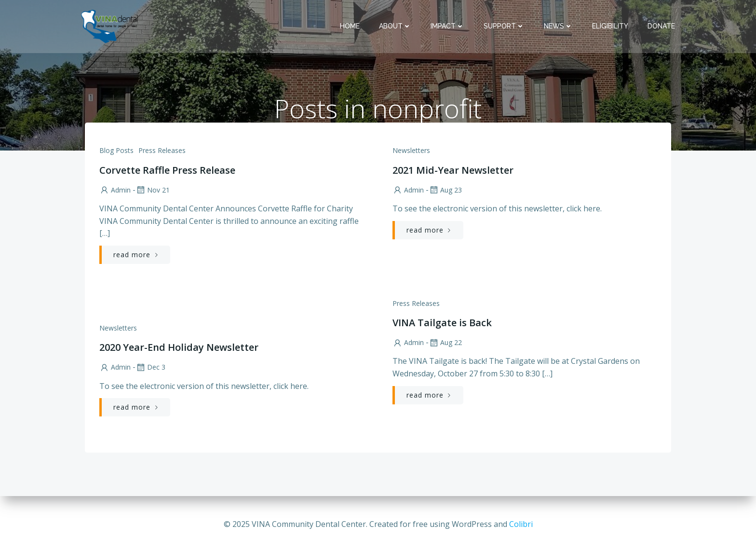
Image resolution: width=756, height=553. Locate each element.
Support (504, 26)
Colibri (521, 524)
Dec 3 (150, 367)
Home (350, 26)
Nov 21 (153, 190)
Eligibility (610, 26)
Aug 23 (445, 190)
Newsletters (411, 151)
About (395, 26)
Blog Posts (116, 151)
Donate (661, 26)
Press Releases (162, 151)
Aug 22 (445, 343)
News (558, 26)
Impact (447, 26)
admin (115, 190)
